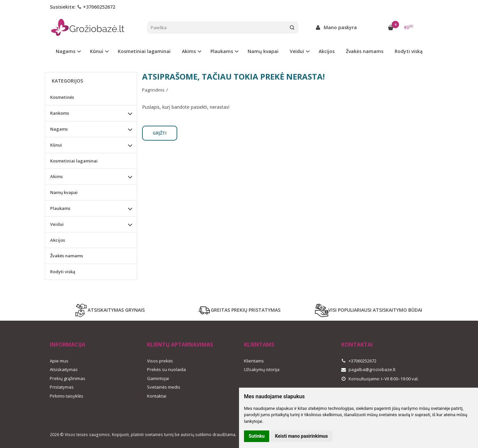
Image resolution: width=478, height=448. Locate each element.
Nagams (59, 129)
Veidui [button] (297, 51)
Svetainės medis (164, 387)
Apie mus (59, 361)
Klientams (259, 345)
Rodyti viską (409, 51)
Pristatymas (62, 387)
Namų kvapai (263, 51)
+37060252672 (96, 7)
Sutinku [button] (257, 436)
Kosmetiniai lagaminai (144, 51)
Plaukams (60, 208)
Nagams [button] (66, 51)
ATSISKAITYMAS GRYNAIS (110, 310)
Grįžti (160, 133)
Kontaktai (157, 396)
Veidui (57, 224)
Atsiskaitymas (64, 369)
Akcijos (327, 51)
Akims (56, 176)
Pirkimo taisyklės (67, 396)
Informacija (68, 345)
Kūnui (56, 145)
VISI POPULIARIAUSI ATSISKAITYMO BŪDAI (369, 310)
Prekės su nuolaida (166, 369)
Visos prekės (160, 361)
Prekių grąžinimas (68, 378)
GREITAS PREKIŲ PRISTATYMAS (239, 310)
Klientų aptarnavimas (180, 345)
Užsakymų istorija (262, 369)
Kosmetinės (62, 97)
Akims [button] (189, 51)
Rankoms (60, 113)
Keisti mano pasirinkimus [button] (302, 436)
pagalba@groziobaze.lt (368, 369)
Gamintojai (158, 378)
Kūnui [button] (97, 51)
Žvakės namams (365, 51)
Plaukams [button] (222, 51)
